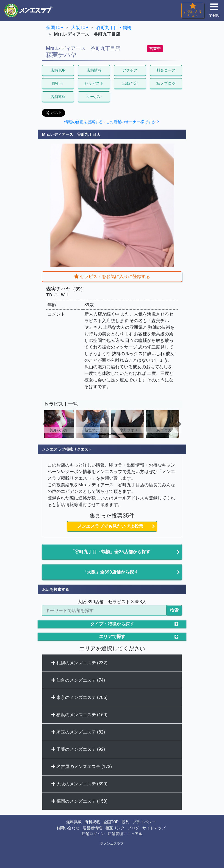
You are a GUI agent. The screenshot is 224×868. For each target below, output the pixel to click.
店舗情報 (94, 70)
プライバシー (144, 822)
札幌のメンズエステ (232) (79, 663)
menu (214, 12)
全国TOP (111, 822)
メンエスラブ (114, 844)
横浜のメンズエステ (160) (79, 715)
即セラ (58, 83)
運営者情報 (92, 828)
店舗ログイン (93, 834)
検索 (174, 610)
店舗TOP (58, 70)
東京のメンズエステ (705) (79, 697)
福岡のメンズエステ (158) (79, 801)
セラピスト (94, 83)
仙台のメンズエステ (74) (78, 680)
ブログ (133, 828)
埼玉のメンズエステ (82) (78, 732)
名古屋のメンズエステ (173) (82, 767)
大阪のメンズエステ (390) (79, 784)
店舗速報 (58, 97)
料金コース (166, 70)
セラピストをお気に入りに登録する (112, 276)
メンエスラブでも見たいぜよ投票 (110, 526)
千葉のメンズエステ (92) (78, 749)
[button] (52, 424)
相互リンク (115, 828)
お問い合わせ (68, 828)
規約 (126, 822)
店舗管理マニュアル (125, 834)
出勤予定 (130, 83)
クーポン (94, 97)
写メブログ (166, 83)
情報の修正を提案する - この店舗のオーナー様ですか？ (112, 122)
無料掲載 (74, 822)
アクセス (130, 70)
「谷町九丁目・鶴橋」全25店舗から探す (110, 552)
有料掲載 (92, 822)
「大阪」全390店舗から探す (110, 572)
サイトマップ (154, 828)
